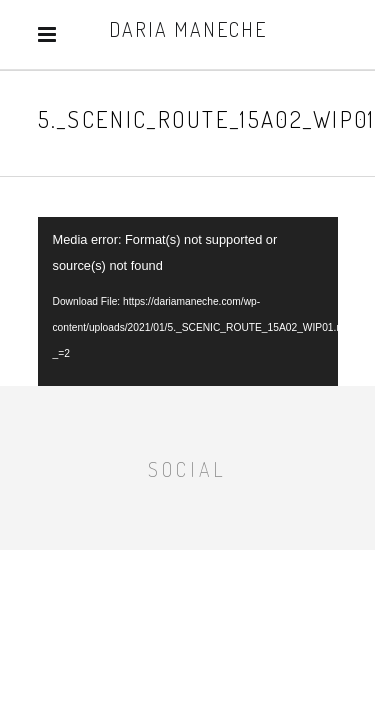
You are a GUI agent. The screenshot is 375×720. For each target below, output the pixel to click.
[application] (188, 301)
